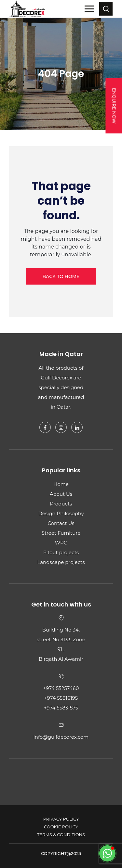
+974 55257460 (61, 688)
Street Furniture (61, 533)
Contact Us (61, 523)
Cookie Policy (61, 827)
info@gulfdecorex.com (61, 737)
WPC (61, 543)
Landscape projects (61, 562)
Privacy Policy (61, 819)
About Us (61, 494)
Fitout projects (61, 552)
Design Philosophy (61, 513)
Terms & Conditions (61, 835)
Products (61, 504)
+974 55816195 (61, 698)
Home (61, 484)
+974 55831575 (61, 708)
